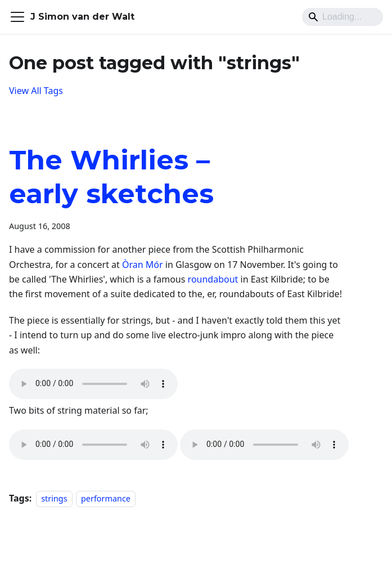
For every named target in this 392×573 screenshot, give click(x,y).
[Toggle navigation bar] (17, 17)
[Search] (343, 17)
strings (54, 498)
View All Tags (36, 91)
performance (106, 498)
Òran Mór (143, 265)
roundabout (213, 279)
